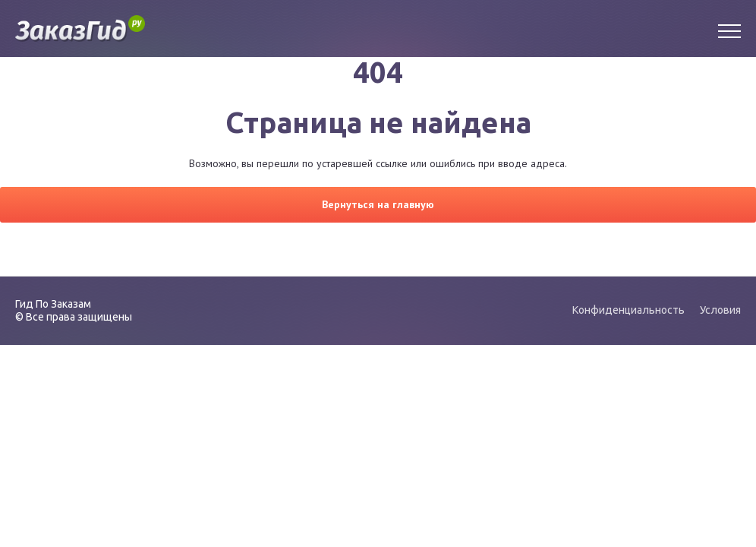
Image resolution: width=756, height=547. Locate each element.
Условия (720, 310)
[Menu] (729, 29)
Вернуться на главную (378, 204)
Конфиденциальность (628, 310)
